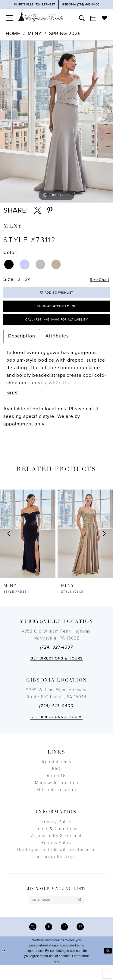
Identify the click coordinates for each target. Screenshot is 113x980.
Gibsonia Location (56, 801)
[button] (9, 18)
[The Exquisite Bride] (41, 17)
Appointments (56, 773)
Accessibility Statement (56, 847)
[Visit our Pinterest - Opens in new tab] (83, 941)
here (56, 976)
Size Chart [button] (97, 280)
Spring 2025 (65, 34)
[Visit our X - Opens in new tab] (30, 941)
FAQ (57, 780)
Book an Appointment (57, 311)
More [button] (14, 404)
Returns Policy (57, 854)
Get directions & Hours (56, 669)
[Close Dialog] (5, 966)
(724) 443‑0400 (56, 717)
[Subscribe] (85, 912)
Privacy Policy (56, 833)
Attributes (57, 345)
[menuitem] (9, 18)
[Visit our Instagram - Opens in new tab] (65, 941)
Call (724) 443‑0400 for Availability (56, 327)
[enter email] (56, 912)
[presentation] (28, 545)
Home (13, 34)
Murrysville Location (56, 794)
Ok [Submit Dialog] (107, 965)
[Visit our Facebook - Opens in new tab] (48, 941)
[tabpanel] (56, 121)
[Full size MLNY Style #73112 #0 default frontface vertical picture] (56, 121)
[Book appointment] (93, 18)
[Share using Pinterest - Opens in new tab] (50, 210)
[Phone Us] (35, 5)
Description (22, 345)
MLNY (35, 34)
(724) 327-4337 (56, 658)
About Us (56, 787)
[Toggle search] (82, 18)
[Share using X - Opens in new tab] (38, 210)
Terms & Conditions (57, 840)
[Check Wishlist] (104, 18)
